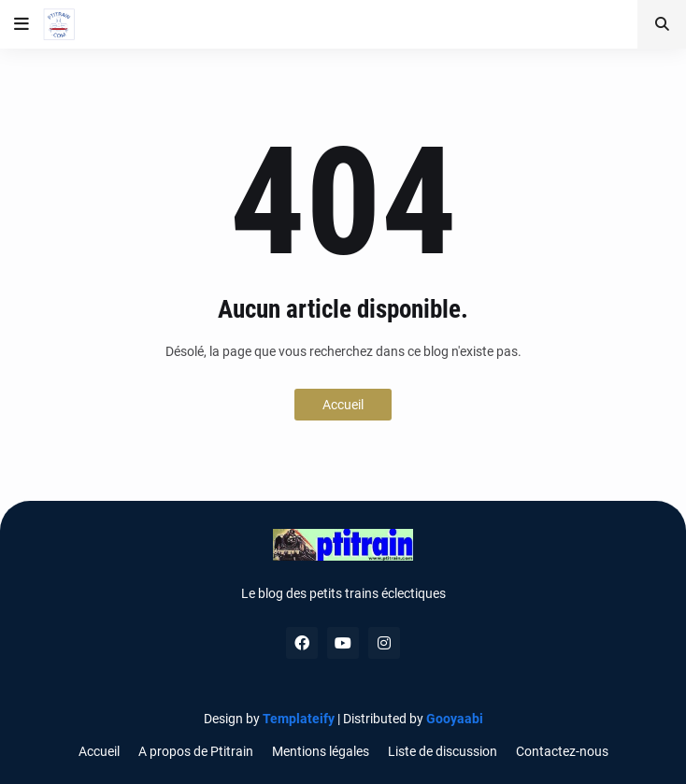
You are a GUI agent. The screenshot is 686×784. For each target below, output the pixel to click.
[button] (21, 24)
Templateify (299, 719)
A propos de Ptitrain (196, 751)
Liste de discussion (443, 751)
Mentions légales (321, 751)
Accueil (343, 405)
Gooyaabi (455, 719)
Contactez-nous (562, 751)
